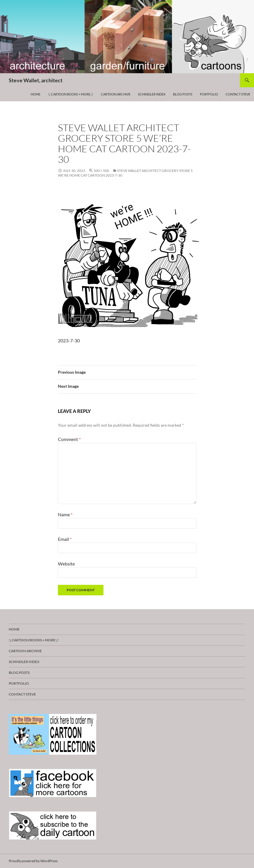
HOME (36, 94)
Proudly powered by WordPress (33, 861)
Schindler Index (152, 94)
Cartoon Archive (116, 94)
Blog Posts (183, 94)
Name (65, 514)
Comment (69, 439)
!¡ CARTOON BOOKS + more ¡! (71, 94)
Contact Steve (238, 94)
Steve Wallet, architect (36, 80)
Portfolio (209, 94)
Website (66, 564)
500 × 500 (101, 171)
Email (65, 539)
